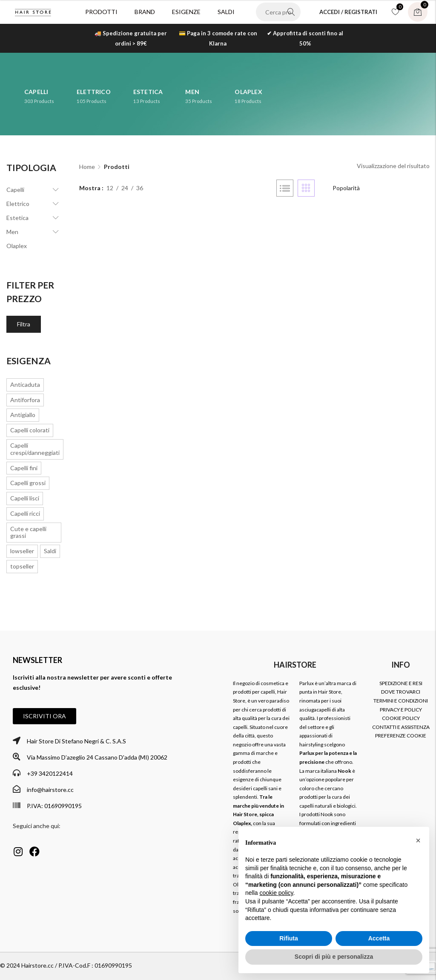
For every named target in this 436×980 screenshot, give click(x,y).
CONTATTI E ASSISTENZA (401, 727)
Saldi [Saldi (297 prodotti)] (50, 551)
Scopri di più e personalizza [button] (334, 957)
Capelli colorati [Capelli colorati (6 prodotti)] (30, 430)
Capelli (15, 190)
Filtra (24, 324)
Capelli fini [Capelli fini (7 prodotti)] (24, 468)
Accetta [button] (379, 938)
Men (12, 232)
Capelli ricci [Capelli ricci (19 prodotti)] (25, 513)
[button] (44, 716)
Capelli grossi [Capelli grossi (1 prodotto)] (28, 483)
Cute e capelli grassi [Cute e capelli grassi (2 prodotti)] (28, 532)
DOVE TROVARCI (401, 692)
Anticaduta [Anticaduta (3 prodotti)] (25, 384)
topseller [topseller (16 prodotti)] (22, 566)
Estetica (17, 218)
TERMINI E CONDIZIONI (401, 701)
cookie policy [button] (276, 893)
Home (87, 167)
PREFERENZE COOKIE (401, 736)
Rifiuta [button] (289, 938)
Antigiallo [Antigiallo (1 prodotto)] (23, 415)
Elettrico (18, 204)
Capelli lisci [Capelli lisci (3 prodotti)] (25, 498)
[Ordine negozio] (374, 188)
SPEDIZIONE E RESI (401, 683)
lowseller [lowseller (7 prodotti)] (22, 551)
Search (291, 12)
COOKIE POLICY (401, 718)
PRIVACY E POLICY (401, 710)
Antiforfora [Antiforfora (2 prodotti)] (25, 400)
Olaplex (17, 246)
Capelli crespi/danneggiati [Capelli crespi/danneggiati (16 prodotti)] (35, 449)
